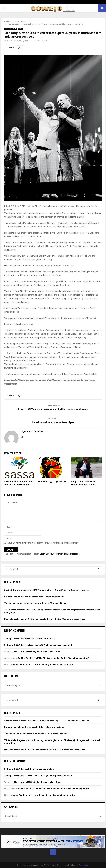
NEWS (20, 29)
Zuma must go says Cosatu (52, 482)
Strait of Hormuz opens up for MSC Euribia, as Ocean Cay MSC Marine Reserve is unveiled (47, 590)
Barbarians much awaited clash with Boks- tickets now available (34, 597)
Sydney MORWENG (14, 41)
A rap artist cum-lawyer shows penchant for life (84, 483)
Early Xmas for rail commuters (39, 639)
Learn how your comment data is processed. (60, 554)
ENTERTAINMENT (11, 29)
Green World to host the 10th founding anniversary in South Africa (44, 665)
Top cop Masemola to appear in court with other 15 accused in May (36, 603)
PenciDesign (84, 865)
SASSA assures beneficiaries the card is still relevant (19, 483)
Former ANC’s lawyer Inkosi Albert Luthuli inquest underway (53, 409)
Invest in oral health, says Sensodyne (53, 422)
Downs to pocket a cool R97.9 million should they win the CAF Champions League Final (45, 619)
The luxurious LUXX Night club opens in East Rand (48, 645)
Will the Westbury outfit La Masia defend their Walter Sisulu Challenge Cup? (54, 658)
